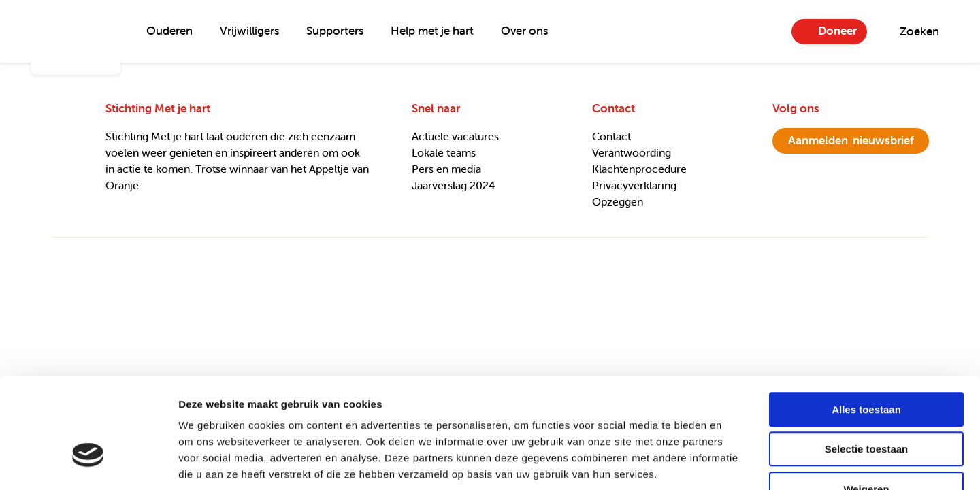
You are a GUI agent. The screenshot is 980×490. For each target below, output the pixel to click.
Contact (611, 136)
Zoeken (919, 31)
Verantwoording (632, 152)
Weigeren (866, 403)
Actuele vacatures (455, 136)
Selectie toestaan (867, 364)
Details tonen (735, 463)
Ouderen (169, 31)
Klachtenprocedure (639, 169)
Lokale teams (444, 152)
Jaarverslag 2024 (454, 185)
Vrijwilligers (249, 31)
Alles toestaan (866, 324)
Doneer (837, 31)
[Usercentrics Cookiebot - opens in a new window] (88, 463)
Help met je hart (432, 31)
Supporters (335, 31)
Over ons (524, 31)
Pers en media (446, 169)
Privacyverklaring (634, 185)
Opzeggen (618, 201)
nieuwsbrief (851, 140)
